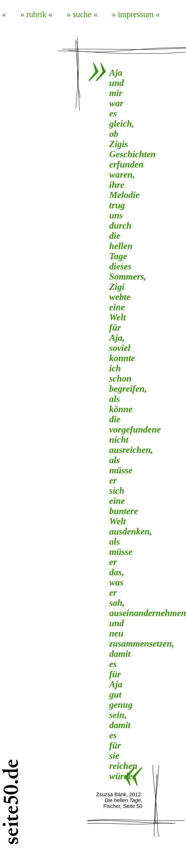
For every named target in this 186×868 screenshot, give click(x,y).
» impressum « (136, 14)
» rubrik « (36, 14)
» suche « (82, 14)
